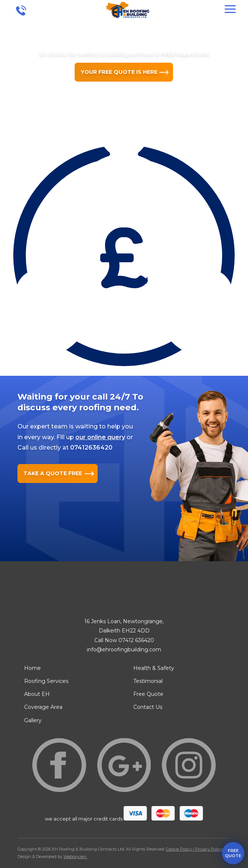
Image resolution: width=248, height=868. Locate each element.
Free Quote (148, 694)
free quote (233, 853)
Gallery (33, 720)
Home (32, 668)
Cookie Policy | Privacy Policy (194, 849)
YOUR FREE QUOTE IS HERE (119, 72)
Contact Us (148, 707)
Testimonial (148, 681)
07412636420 (91, 448)
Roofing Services (46, 681)
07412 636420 (136, 640)
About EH (37, 694)
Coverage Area (43, 707)
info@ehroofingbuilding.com (124, 650)
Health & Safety (154, 668)
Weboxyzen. (75, 857)
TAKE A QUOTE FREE (53, 473)
